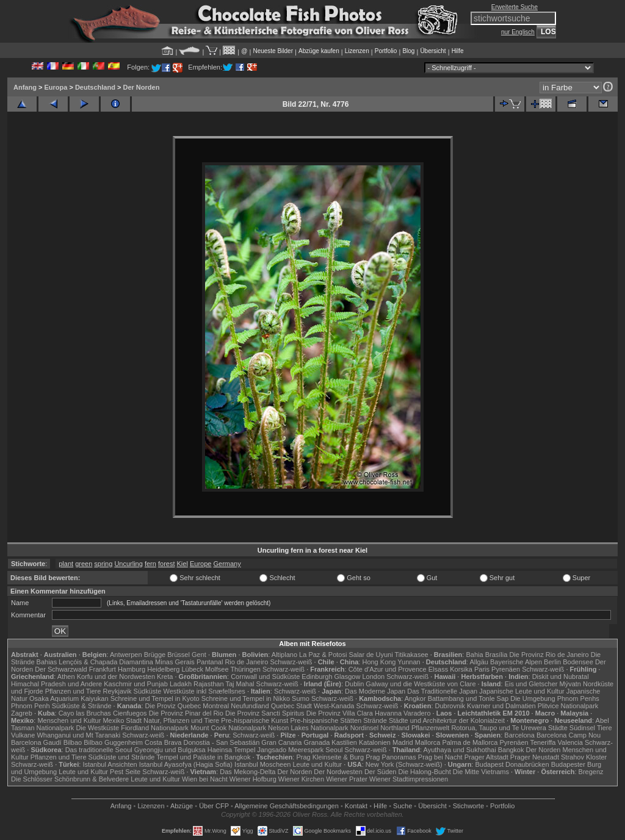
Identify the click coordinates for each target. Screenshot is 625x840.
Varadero (417, 713)
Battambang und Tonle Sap (468, 698)
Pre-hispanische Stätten (326, 720)
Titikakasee (411, 655)
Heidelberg (163, 669)
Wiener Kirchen (301, 779)
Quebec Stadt (291, 706)
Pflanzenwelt (430, 728)
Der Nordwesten (338, 772)
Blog (408, 51)
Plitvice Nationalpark (568, 706)
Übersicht (433, 51)
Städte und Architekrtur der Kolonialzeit (447, 720)
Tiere (605, 728)
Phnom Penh (31, 706)
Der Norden (141, 87)
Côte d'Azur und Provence (388, 669)
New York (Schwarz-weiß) (404, 764)
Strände (375, 720)
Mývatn (570, 684)
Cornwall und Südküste (265, 677)
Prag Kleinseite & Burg (330, 757)
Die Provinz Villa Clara (340, 713)
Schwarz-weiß (291, 662)
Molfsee (217, 669)
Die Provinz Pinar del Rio (186, 713)
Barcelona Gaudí (36, 742)
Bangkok (511, 750)
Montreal (216, 706)
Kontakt (356, 806)
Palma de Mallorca (470, 742)
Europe (201, 564)
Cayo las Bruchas (85, 713)
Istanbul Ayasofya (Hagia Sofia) (186, 764)
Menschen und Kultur (69, 720)
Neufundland (250, 706)
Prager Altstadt (486, 757)
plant (66, 564)
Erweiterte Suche (515, 7)
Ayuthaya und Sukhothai (460, 750)
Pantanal (210, 662)
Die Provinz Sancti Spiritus (265, 713)
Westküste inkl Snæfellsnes (204, 691)
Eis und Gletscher (531, 684)
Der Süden (381, 772)
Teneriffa (543, 742)
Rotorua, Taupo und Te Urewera (499, 728)
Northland (395, 728)
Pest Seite (125, 772)
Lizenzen (357, 51)
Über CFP (214, 806)
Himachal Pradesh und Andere (56, 684)
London (373, 677)
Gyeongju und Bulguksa (170, 750)
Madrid (403, 742)
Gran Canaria (281, 742)
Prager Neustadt (535, 757)
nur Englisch (518, 32)
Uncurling (128, 564)
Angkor (415, 698)
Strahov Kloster (584, 757)
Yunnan (409, 662)
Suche (403, 806)
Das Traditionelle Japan (442, 691)
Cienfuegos (130, 713)
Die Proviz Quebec (173, 706)
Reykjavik (117, 691)
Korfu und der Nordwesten (116, 677)
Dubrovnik (450, 706)
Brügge (155, 655)
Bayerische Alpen (516, 662)
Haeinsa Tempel (232, 750)
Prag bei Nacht (440, 757)
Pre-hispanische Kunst (255, 720)
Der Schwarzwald (61, 669)
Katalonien (375, 742)
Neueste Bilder (273, 51)
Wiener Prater (347, 779)
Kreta (165, 677)
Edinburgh (317, 677)
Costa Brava (163, 742)
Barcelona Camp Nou (569, 735)
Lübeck (192, 669)
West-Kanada (334, 706)
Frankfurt (103, 669)
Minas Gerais (175, 662)
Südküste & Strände (82, 706)
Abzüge (182, 806)
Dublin (354, 684)
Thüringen (245, 669)
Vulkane (23, 735)
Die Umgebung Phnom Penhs (555, 698)
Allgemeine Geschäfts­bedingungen (287, 806)
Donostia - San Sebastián (222, 742)
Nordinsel (364, 728)
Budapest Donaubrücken (512, 764)
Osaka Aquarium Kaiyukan (69, 698)
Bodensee (578, 662)
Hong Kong (379, 662)
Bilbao (73, 742)
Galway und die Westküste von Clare (421, 684)
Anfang (25, 87)
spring (103, 564)
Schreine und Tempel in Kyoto (155, 698)
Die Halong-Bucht (425, 772)
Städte (558, 728)
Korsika (461, 669)
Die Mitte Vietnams (481, 772)
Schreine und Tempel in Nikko (246, 698)
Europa (56, 87)
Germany (227, 564)
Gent (199, 655)
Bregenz (591, 772)
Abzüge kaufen (319, 51)
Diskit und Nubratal (561, 677)
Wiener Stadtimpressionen (409, 779)
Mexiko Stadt (122, 720)
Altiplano (284, 655)
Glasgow (348, 677)
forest (167, 564)
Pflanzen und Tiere (73, 691)
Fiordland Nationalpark (155, 728)
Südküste (148, 691)
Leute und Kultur (318, 764)
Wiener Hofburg (253, 779)
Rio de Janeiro (246, 662)
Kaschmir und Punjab (136, 684)
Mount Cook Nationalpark (228, 728)
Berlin (552, 662)
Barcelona (519, 735)
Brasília (497, 655)
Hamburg (132, 669)
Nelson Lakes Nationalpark (308, 728)
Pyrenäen (506, 669)
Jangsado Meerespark (290, 750)
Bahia (474, 655)
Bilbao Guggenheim (113, 742)
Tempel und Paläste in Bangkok (203, 757)
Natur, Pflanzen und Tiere (181, 720)
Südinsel (582, 728)
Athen (66, 677)
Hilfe (458, 51)
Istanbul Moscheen (262, 764)
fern (150, 564)
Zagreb (22, 713)
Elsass (438, 669)
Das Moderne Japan (375, 691)
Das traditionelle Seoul (99, 750)
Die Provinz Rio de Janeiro (549, 655)
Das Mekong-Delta (247, 772)
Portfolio (386, 51)
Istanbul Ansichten (110, 764)
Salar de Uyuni (370, 655)
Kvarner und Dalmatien (501, 706)
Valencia (570, 742)
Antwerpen (126, 655)
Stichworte (468, 806)
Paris (482, 669)
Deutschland (95, 87)
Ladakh (181, 684)
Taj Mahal (240, 684)
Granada (316, 742)
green (84, 564)
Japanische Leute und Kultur (522, 691)
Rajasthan (209, 684)
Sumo (301, 698)
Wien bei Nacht (205, 779)
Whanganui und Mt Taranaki (78, 735)
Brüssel (179, 655)
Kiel (182, 564)
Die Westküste (97, 728)
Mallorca (428, 742)
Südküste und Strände (122, 757)
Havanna (388, 713)
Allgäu (479, 662)
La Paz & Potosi (323, 655)
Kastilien (344, 742)
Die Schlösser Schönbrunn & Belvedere (70, 779)
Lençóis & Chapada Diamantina (106, 662)
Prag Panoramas (391, 757)
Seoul (334, 750)
